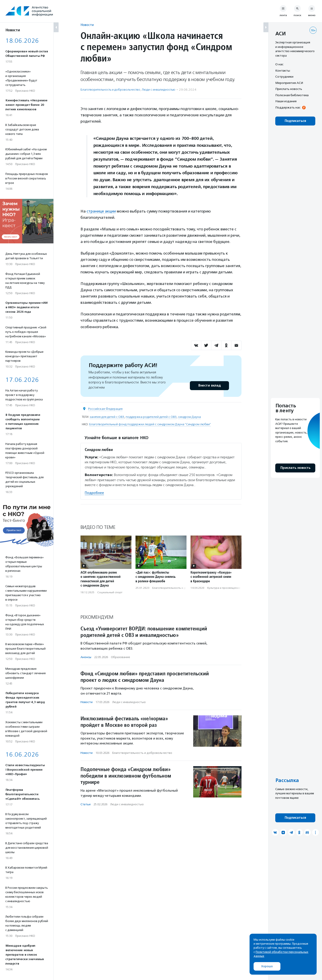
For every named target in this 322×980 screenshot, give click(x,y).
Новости (87, 25)
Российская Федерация (105, 409)
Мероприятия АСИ (289, 83)
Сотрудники (284, 77)
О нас (279, 64)
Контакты (283, 70)
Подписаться (295, 121)
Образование (120, 657)
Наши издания (286, 101)
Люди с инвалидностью (159, 90)
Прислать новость (289, 89)
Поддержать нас (288, 107)
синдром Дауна (189, 417)
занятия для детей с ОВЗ (107, 417)
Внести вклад (209, 386)
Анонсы (86, 657)
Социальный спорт (110, 592)
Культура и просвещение (224, 588)
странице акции (101, 211)
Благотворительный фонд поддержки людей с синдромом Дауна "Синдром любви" (150, 424)
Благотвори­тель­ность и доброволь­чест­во (110, 90)
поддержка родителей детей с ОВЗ (151, 417)
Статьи (86, 804)
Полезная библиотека (292, 95)
